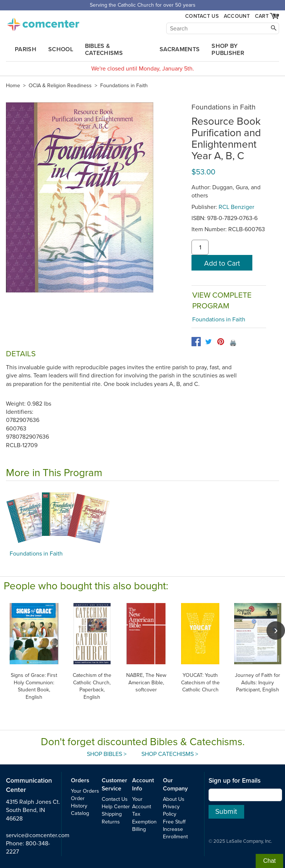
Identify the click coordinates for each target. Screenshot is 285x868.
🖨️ (233, 343)
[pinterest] (221, 342)
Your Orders (85, 791)
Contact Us (202, 16)
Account (237, 16)
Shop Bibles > (107, 754)
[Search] (223, 28)
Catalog (80, 813)
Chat (269, 861)
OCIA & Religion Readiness (60, 86)
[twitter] (208, 342)
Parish (26, 49)
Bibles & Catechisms (104, 50)
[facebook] (196, 342)
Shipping (112, 814)
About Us (174, 799)
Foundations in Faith (124, 86)
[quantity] (200, 248)
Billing (139, 829)
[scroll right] (276, 630)
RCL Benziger (236, 207)
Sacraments (180, 49)
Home (13, 86)
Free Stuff (174, 822)
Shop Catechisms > (170, 754)
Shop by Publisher (228, 50)
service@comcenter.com (38, 835)
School (61, 49)
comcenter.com (43, 22)
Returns (111, 822)
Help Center (116, 807)
